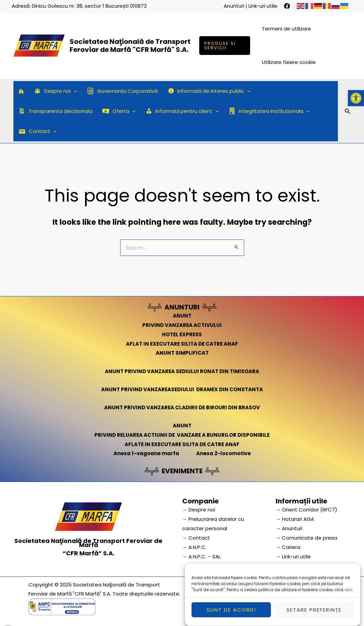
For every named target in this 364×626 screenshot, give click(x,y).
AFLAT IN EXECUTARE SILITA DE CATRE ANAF (182, 344)
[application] (74, 91)
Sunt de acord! (231, 615)
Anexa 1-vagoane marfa (146, 453)
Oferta (119, 111)
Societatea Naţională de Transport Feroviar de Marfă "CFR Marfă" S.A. (130, 46)
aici (348, 595)
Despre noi (56, 91)
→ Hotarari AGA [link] (295, 519)
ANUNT (182, 316)
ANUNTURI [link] (182, 307)
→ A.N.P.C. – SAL (201, 557)
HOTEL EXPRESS (182, 334)
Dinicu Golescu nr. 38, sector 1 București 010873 (89, 6)
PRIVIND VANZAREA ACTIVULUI (182, 325)
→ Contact (196, 538)
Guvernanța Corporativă (122, 91)
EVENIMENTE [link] (182, 471)
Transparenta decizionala (55, 111)
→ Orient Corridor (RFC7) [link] (306, 510)
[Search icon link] (348, 112)
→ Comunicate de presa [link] (306, 538)
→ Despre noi (199, 510)
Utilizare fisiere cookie (289, 62)
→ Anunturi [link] (289, 528)
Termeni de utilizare (286, 29)
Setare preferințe (314, 615)
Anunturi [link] (234, 6)
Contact (38, 131)
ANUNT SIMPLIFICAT (182, 353)
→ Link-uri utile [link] (293, 557)
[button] (356, 98)
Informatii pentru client (182, 111)
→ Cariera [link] (288, 547)
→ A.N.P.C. (194, 547)
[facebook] (287, 6)
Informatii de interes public (209, 91)
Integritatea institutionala (269, 111)
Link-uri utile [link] (263, 6)
